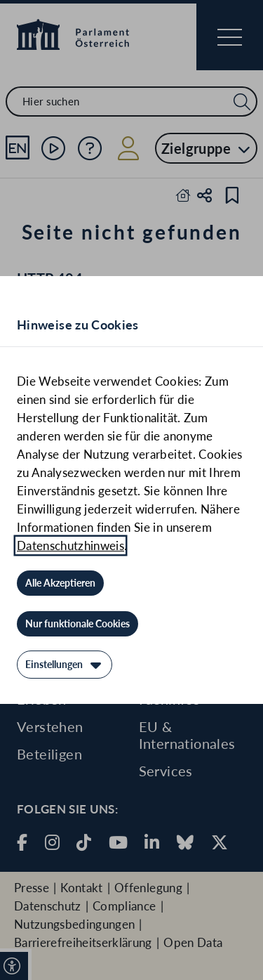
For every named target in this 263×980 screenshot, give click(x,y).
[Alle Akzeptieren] (60, 583)
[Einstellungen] (65, 665)
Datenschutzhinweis (70, 545)
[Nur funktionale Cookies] (77, 624)
